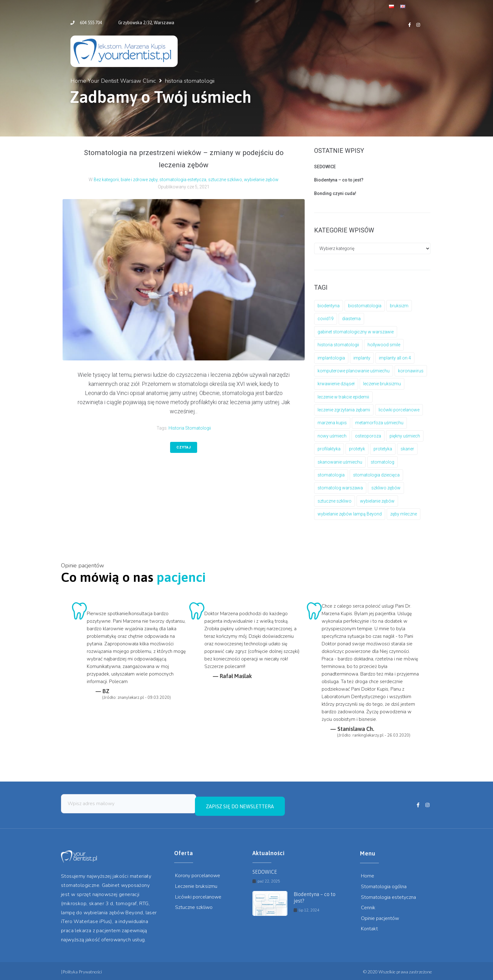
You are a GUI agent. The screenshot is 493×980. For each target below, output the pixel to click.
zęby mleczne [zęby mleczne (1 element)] (404, 514)
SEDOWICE (325, 167)
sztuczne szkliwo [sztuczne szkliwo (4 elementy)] (335, 501)
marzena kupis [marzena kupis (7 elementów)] (332, 423)
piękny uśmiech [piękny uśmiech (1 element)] (405, 436)
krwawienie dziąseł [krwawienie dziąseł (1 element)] (336, 384)
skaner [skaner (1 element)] (407, 449)
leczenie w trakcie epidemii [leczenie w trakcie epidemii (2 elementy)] (343, 397)
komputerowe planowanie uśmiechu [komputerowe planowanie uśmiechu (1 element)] (354, 371)
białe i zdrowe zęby (139, 180)
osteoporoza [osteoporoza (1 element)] (368, 436)
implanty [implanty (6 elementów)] (362, 358)
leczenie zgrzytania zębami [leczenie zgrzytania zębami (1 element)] (344, 410)
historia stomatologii (190, 428)
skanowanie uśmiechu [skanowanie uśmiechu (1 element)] (340, 462)
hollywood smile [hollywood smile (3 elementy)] (384, 345)
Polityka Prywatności (82, 969)
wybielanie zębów (261, 180)
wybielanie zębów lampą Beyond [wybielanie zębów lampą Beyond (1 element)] (350, 514)
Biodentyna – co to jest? (339, 180)
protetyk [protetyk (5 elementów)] (357, 449)
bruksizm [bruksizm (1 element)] (399, 306)
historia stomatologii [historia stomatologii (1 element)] (338, 345)
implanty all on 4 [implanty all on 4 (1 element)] (395, 358)
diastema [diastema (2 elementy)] (351, 319)
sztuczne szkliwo (225, 180)
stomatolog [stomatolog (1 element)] (382, 462)
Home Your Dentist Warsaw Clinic (113, 81)
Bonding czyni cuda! (335, 193)
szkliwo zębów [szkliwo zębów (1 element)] (386, 488)
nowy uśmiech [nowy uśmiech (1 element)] (332, 436)
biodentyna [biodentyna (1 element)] (329, 306)
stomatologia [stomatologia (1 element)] (331, 475)
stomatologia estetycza (183, 180)
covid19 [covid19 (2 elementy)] (326, 319)
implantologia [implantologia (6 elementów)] (331, 358)
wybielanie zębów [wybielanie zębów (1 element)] (377, 501)
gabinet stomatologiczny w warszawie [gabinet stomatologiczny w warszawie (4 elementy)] (356, 332)
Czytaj (184, 447)
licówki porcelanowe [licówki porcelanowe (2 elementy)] (399, 410)
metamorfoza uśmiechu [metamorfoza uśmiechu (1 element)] (379, 423)
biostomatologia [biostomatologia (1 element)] (365, 306)
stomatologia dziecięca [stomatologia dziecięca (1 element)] (376, 475)
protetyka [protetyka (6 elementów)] (383, 449)
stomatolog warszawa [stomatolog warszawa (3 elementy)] (340, 488)
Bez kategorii (106, 180)
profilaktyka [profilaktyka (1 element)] (329, 449)
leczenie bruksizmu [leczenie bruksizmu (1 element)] (382, 384)
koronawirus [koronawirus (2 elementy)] (411, 371)
